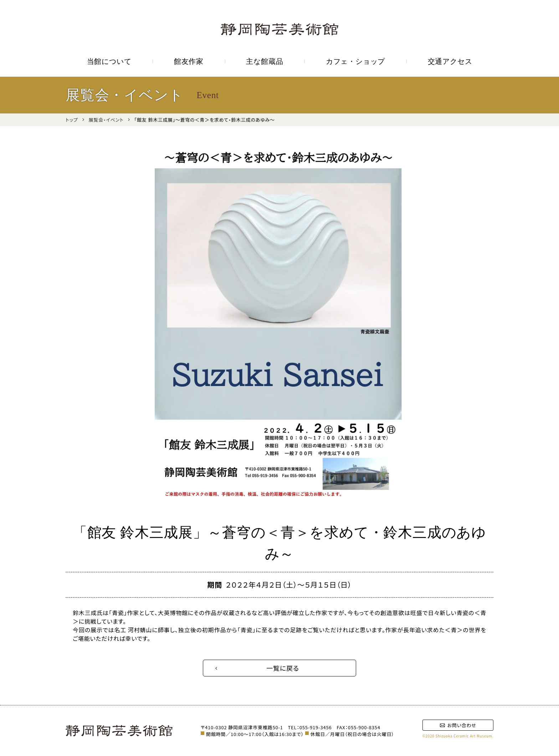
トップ (72, 120)
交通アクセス (450, 61)
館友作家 (189, 61)
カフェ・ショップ (355, 61)
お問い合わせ (458, 725)
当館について (109, 61)
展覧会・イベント (106, 120)
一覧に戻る (283, 668)
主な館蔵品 (265, 61)
